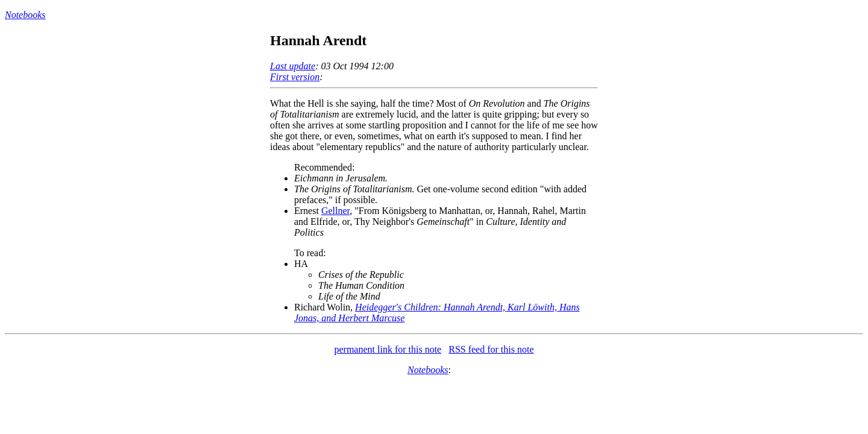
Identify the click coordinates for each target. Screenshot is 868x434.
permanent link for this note (388, 349)
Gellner (335, 211)
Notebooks (25, 15)
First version (295, 77)
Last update (293, 66)
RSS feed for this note (491, 349)
